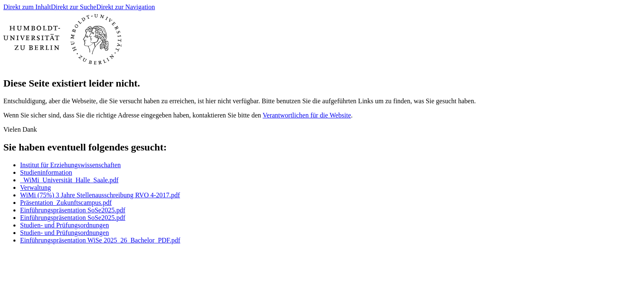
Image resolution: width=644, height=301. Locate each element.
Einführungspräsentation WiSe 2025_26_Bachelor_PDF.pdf (100, 240)
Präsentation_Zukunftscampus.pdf (66, 203)
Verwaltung (36, 187)
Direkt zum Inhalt (27, 7)
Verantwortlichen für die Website (307, 115)
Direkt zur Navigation (125, 7)
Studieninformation (46, 172)
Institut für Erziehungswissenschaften (70, 165)
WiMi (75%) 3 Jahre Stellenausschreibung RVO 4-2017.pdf (100, 195)
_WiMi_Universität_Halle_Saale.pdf (69, 180)
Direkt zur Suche (74, 7)
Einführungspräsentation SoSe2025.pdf (73, 210)
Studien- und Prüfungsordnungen (64, 225)
